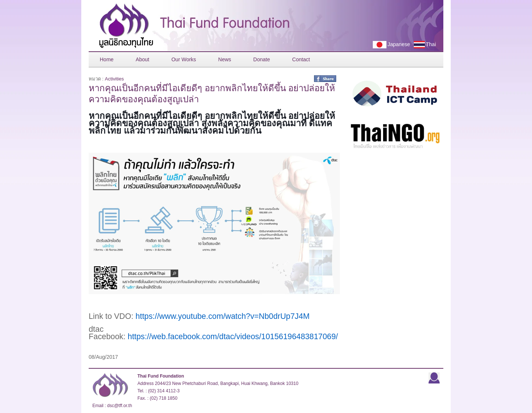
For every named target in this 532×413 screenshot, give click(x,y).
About (142, 59)
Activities (114, 79)
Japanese (389, 45)
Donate (262, 59)
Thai (423, 45)
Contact (301, 59)
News (225, 59)
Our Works (184, 59)
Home (107, 59)
